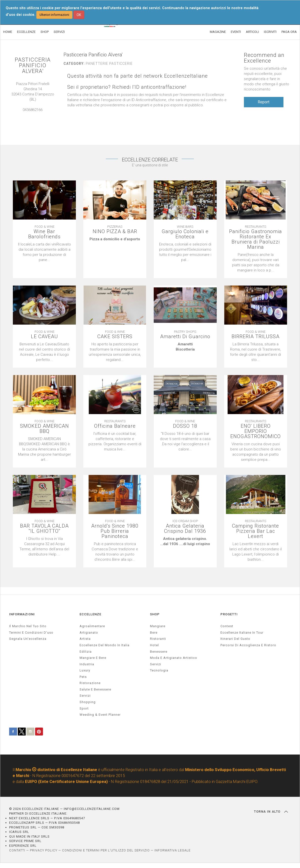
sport (84, 708)
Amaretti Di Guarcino (185, 337)
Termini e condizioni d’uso (31, 633)
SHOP (45, 32)
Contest (227, 626)
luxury (85, 670)
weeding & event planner (100, 715)
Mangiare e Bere (93, 658)
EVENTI (236, 32)
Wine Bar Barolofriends (44, 234)
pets (83, 677)
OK (79, 15)
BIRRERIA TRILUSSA (256, 337)
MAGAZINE (218, 32)
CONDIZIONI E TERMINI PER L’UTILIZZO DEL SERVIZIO (106, 850)
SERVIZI (59, 32)
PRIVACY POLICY (44, 850)
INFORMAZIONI (22, 614)
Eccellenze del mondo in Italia (105, 645)
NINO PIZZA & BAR (115, 232)
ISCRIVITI (270, 32)
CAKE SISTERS (115, 337)
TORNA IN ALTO (271, 812)
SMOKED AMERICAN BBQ (44, 429)
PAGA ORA (289, 32)
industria (87, 664)
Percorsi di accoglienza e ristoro (248, 645)
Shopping (88, 702)
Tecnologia (159, 670)
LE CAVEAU (44, 337)
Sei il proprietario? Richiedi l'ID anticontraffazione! (127, 87)
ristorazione (90, 683)
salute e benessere (95, 689)
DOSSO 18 (185, 426)
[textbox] (115, 239)
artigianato (89, 633)
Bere (154, 633)
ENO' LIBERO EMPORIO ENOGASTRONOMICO (256, 431)
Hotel (154, 645)
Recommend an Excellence (264, 58)
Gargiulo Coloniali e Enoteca (185, 234)
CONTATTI (17, 850)
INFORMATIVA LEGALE (172, 850)
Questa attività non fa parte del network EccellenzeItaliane (138, 76)
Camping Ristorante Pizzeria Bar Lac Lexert (256, 531)
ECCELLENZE (26, 32)
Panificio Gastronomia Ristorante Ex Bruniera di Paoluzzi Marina (256, 239)
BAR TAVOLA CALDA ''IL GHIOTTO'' (44, 529)
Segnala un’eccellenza (28, 639)
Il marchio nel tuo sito (28, 626)
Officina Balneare (115, 426)
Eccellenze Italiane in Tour (242, 633)
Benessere (159, 652)
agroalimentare (92, 626)
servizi (85, 696)
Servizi (156, 664)
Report (264, 102)
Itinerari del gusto (235, 639)
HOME (8, 32)
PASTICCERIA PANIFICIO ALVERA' (33, 65)
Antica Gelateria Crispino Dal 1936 (185, 529)
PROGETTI (229, 614)
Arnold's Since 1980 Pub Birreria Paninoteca (115, 531)
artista (85, 639)
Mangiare (158, 626)
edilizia (86, 652)
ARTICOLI (252, 32)
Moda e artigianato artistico (174, 658)
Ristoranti (158, 639)
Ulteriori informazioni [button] (54, 15)
